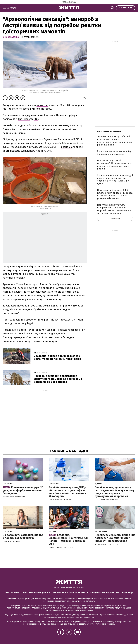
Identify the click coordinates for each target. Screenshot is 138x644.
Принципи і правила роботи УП (105, 593)
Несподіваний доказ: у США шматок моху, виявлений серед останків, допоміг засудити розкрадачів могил (115, 194)
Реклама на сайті (13, 593)
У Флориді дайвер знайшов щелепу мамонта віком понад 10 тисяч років (57, 357)
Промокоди (127, 593)
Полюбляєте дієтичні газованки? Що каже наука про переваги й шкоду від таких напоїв (115, 165)
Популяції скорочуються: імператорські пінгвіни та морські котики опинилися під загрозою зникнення (114, 209)
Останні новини (109, 131)
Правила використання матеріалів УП (70, 593)
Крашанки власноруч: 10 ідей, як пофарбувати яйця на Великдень (23, 490)
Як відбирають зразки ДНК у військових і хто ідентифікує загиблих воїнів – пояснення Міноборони (67, 492)
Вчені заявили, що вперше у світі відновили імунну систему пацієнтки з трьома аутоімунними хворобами (115, 492)
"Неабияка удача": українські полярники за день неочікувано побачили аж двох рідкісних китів (115, 141)
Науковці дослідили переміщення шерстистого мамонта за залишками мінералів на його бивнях (58, 379)
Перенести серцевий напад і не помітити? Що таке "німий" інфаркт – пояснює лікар (115, 538)
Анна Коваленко (11, 37)
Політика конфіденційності (37, 593)
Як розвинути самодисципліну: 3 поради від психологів (114, 153)
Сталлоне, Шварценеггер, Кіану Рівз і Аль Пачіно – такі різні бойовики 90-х (69, 539)
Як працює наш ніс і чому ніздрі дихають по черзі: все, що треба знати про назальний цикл (115, 179)
